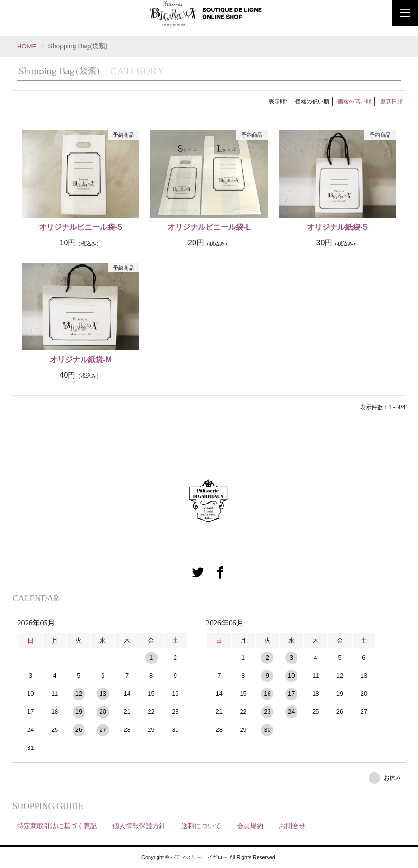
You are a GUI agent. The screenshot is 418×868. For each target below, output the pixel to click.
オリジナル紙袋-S (337, 227)
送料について (201, 826)
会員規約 (250, 826)
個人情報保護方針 (139, 826)
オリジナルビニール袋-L (209, 227)
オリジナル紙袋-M (81, 359)
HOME (27, 46)
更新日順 (391, 102)
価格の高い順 (354, 102)
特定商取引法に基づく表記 (57, 826)
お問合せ (292, 826)
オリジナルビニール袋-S (81, 227)
